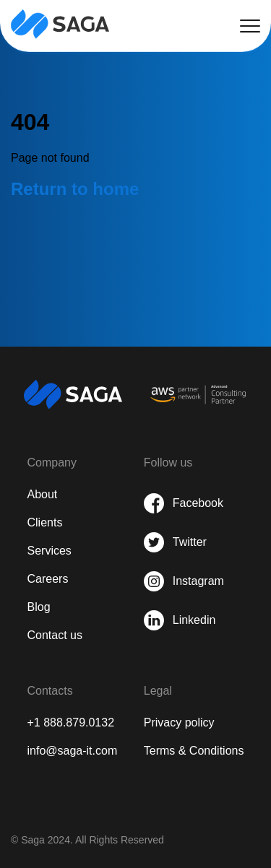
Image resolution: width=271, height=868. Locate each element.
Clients (45, 522)
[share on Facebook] (184, 503)
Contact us (55, 635)
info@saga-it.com (73, 751)
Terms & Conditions (194, 751)
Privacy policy (179, 722)
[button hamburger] (250, 26)
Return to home (75, 189)
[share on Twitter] (184, 542)
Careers (48, 579)
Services (50, 551)
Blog (39, 607)
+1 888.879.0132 (71, 722)
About (43, 494)
